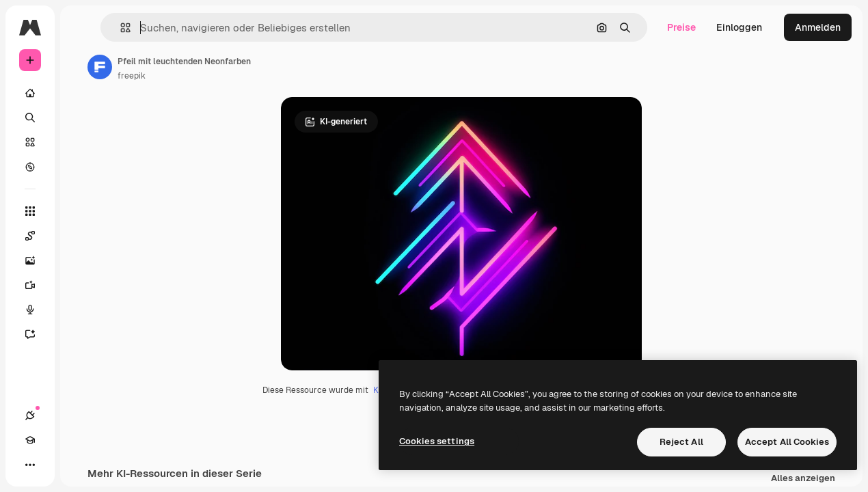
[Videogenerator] (37, 285)
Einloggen (739, 27)
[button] (120, 28)
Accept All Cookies (787, 442)
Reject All (681, 442)
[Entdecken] (30, 167)
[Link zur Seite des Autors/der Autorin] (100, 67)
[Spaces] (37, 236)
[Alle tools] (30, 211)
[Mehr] (30, 465)
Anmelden (818, 27)
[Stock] (30, 142)
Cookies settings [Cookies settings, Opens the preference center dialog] (437, 441)
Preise (681, 27)
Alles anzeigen (803, 479)
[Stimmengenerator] (37, 310)
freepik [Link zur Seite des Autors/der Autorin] (132, 76)
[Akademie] (30, 440)
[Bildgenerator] (37, 260)
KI (377, 390)
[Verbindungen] (30, 415)
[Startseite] (30, 93)
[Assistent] (37, 334)
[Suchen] (30, 118)
